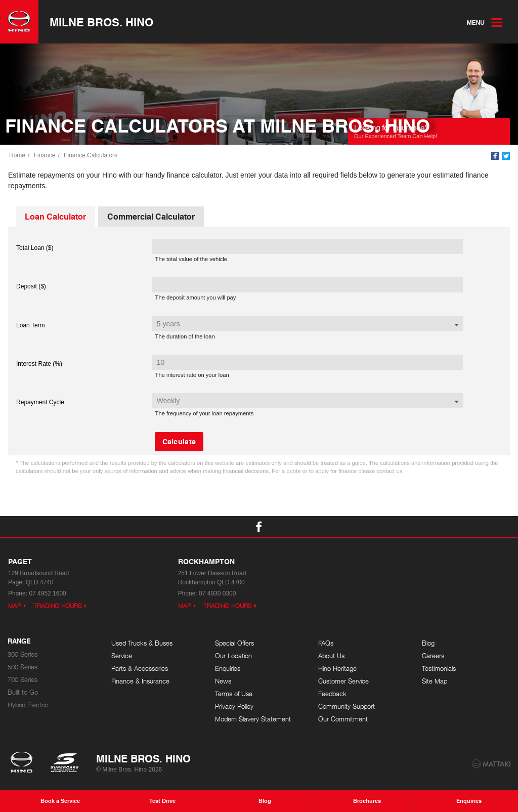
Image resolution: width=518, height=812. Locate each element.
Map (15, 606)
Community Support (347, 707)
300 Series (23, 654)
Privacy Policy (234, 707)
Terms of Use (234, 694)
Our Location (233, 656)
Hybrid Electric (28, 705)
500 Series (23, 667)
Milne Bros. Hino (101, 22)
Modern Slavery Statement (253, 719)
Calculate (179, 441)
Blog (428, 643)
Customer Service (343, 681)
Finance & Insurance (140, 681)
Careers (433, 656)
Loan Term (31, 325)
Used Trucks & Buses (142, 643)
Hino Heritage (337, 669)
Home (17, 155)
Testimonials (439, 669)
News (223, 681)
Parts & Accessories (140, 669)
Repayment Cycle (40, 402)
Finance (45, 155)
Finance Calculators (91, 155)
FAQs (326, 643)
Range (19, 642)
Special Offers (234, 643)
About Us (331, 656)
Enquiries (228, 669)
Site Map (435, 681)
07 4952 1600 (47, 593)
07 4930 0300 (217, 593)
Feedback (332, 694)
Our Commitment (343, 719)
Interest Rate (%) (39, 364)
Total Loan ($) (35, 248)
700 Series (23, 680)
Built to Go (23, 692)
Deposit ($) (31, 286)
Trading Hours (58, 606)
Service (122, 656)
